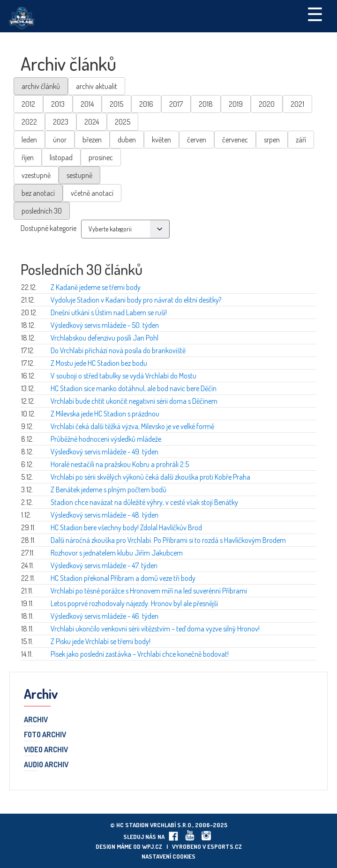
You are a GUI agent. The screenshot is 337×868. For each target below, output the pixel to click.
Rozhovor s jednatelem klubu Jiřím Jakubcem (117, 553)
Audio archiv (46, 765)
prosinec (101, 157)
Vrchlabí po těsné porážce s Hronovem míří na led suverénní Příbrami (149, 591)
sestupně (79, 175)
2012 (28, 104)
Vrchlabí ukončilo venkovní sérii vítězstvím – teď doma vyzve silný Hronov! (155, 629)
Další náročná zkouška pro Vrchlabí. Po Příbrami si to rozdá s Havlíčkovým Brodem (168, 540)
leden (29, 140)
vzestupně (36, 175)
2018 (206, 104)
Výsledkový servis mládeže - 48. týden (105, 515)
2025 (123, 122)
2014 (87, 104)
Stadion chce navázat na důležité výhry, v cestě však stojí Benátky (144, 502)
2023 (61, 122)
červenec (235, 140)
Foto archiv (45, 735)
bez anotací (38, 193)
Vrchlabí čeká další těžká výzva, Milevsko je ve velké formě (132, 426)
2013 (58, 104)
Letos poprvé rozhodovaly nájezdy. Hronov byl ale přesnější (134, 603)
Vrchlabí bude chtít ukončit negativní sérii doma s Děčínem (134, 401)
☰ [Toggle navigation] (315, 14)
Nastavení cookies (168, 856)
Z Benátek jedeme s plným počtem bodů (109, 490)
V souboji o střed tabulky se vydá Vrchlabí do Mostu (124, 376)
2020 (267, 104)
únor (60, 140)
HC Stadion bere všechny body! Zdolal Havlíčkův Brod (126, 527)
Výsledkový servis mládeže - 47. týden (104, 565)
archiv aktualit (97, 86)
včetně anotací (92, 193)
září (301, 140)
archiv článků (41, 86)
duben (127, 140)
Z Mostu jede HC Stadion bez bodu (99, 363)
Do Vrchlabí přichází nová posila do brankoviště (118, 350)
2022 (29, 122)
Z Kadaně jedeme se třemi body (96, 287)
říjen (28, 157)
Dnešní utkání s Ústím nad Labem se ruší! (109, 312)
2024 (92, 122)
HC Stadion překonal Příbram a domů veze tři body (123, 578)
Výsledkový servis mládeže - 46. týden (105, 616)
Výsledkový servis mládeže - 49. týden (105, 452)
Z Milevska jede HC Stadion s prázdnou (105, 414)
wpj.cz (152, 846)
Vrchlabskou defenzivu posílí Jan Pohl (105, 338)
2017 (176, 104)
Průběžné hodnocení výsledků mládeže (106, 439)
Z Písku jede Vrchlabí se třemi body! (101, 641)
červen (197, 140)
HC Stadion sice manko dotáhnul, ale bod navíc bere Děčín (134, 388)
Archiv (36, 720)
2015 (116, 104)
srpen (272, 140)
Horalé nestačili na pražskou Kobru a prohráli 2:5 (120, 464)
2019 (236, 104)
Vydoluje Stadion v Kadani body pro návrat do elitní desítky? (136, 300)
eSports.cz (225, 846)
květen (161, 140)
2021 (297, 104)
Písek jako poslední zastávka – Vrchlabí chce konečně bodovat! (140, 654)
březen (92, 140)
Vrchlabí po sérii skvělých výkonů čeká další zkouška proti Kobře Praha (150, 477)
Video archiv (46, 750)
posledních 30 (42, 211)
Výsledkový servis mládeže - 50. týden (105, 325)
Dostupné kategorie (49, 228)
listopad (61, 157)
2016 (146, 104)
